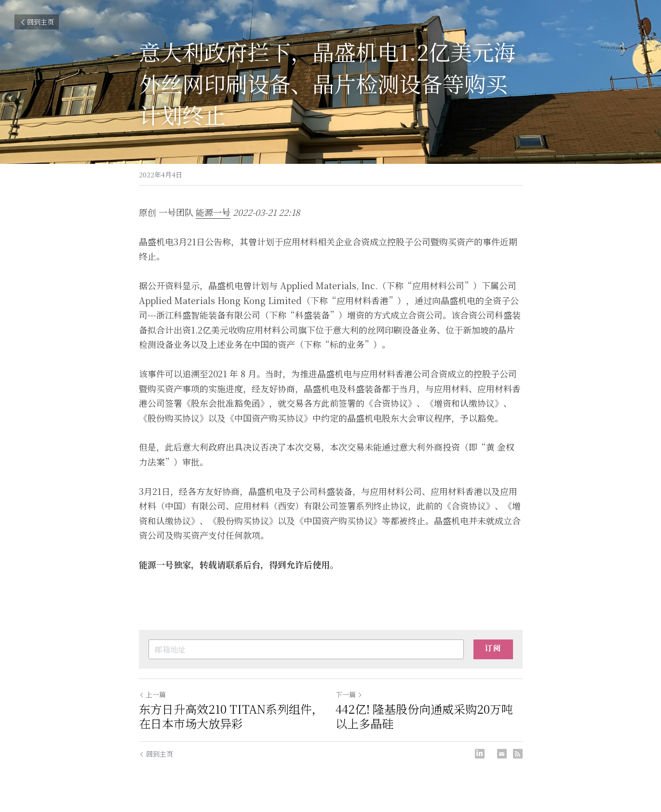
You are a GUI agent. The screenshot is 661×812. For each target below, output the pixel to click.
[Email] (502, 754)
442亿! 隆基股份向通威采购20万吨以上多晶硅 (424, 716)
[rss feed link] (518, 754)
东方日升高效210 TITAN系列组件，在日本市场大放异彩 (231, 716)
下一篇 (349, 694)
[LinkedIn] (480, 754)
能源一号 (213, 212)
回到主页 (37, 22)
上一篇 (152, 694)
